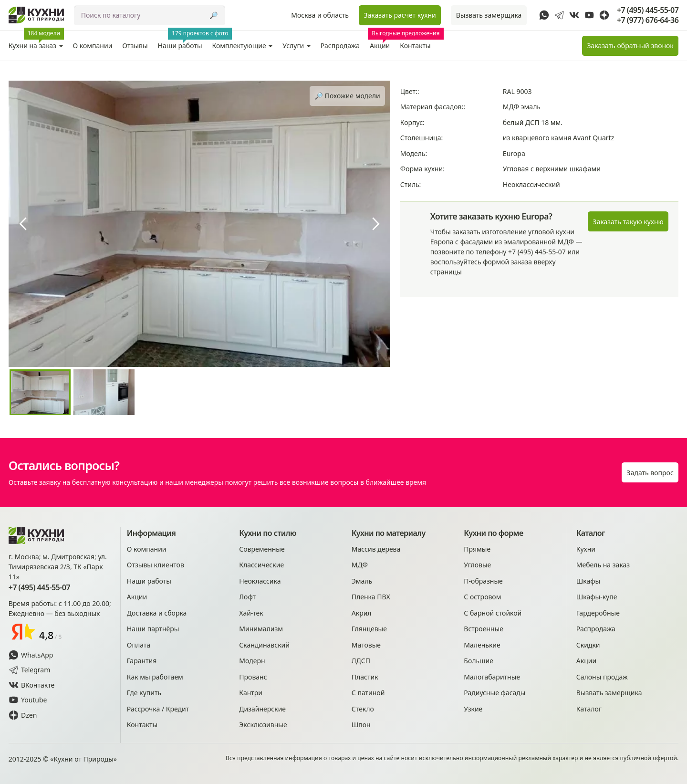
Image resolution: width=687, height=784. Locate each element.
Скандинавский (264, 645)
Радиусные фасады (494, 693)
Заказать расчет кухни (400, 15)
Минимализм (261, 629)
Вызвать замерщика (489, 15)
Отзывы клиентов (156, 565)
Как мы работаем (155, 677)
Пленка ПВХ (371, 597)
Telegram (30, 670)
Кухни (586, 549)
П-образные (483, 581)
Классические (261, 565)
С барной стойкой (493, 613)
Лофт (247, 597)
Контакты (415, 46)
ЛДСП (361, 661)
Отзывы (135, 46)
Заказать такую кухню (628, 222)
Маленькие (482, 645)
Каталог (589, 709)
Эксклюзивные (263, 725)
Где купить (144, 693)
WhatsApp (31, 655)
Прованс (253, 677)
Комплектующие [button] (243, 46)
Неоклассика (260, 581)
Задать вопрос (650, 473)
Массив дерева (376, 549)
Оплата (139, 645)
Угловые (477, 565)
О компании (93, 46)
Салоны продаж (602, 677)
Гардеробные (598, 613)
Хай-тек (251, 613)
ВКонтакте (32, 685)
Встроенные (484, 629)
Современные (262, 549)
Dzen (23, 715)
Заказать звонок (630, 46)
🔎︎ (213, 15)
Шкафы (588, 581)
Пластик (365, 677)
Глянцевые (369, 629)
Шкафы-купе (597, 597)
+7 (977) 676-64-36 (648, 20)
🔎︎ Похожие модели (348, 96)
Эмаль (362, 581)
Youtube (28, 700)
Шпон (361, 725)
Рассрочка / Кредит (158, 709)
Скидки (588, 645)
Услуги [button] (297, 46)
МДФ (360, 565)
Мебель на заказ (603, 565)
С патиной (368, 693)
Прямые (477, 549)
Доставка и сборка (157, 613)
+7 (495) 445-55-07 (648, 10)
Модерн (252, 661)
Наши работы (183, 40)
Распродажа (340, 46)
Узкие (473, 709)
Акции (381, 40)
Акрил (362, 613)
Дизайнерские (262, 709)
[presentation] (23, 224)
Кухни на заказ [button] (36, 40)
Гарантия (142, 661)
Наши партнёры (153, 629)
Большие (479, 661)
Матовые (366, 645)
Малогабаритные (492, 677)
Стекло (363, 709)
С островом (482, 597)
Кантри (251, 693)
